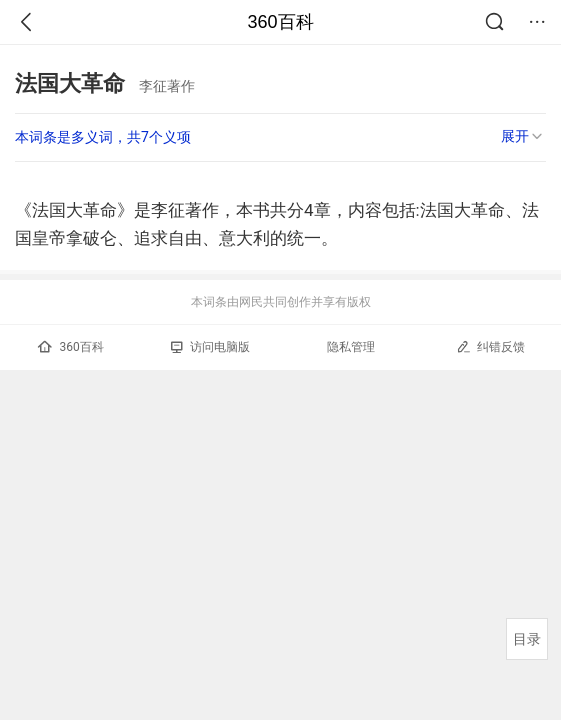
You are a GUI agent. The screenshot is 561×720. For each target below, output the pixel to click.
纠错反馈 (490, 346)
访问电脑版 (210, 347)
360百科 (280, 22)
